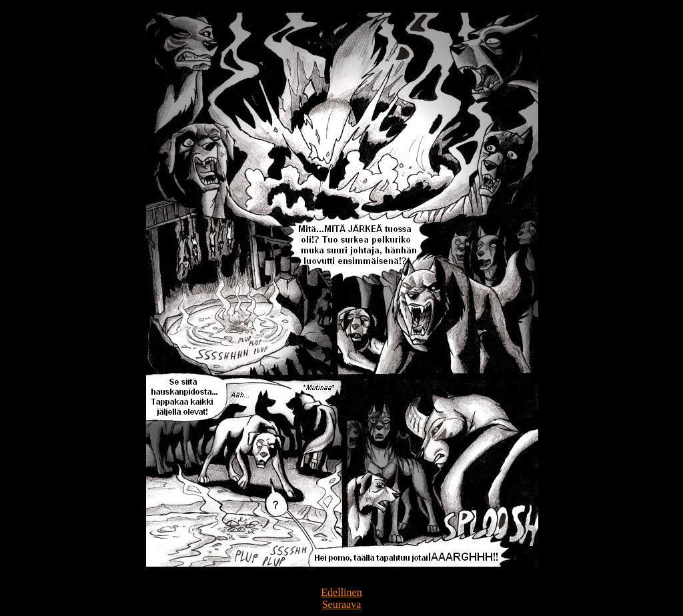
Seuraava (342, 604)
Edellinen (341, 592)
